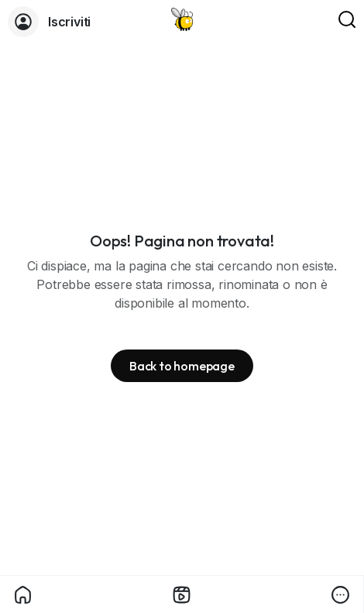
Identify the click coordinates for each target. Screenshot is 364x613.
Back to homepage (182, 366)
